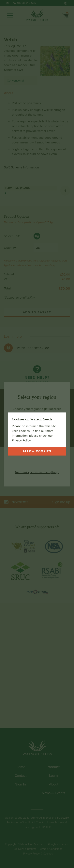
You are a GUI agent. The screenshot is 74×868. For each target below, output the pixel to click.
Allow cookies (37, 451)
